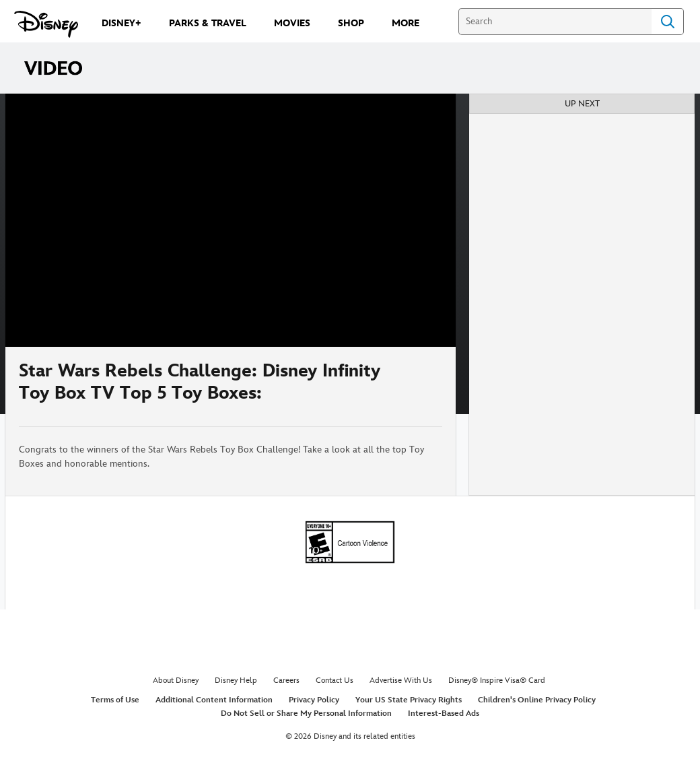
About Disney (176, 681)
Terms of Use (115, 700)
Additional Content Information (214, 700)
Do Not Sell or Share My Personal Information (306, 714)
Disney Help (236, 681)
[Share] (403, 387)
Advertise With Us (401, 681)
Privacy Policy (314, 700)
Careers (286, 681)
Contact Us (335, 681)
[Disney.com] (46, 24)
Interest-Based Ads (444, 714)
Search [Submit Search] (668, 22)
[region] (231, 220)
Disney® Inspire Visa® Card (497, 681)
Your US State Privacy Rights (409, 700)
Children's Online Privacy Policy (537, 700)
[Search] (555, 22)
